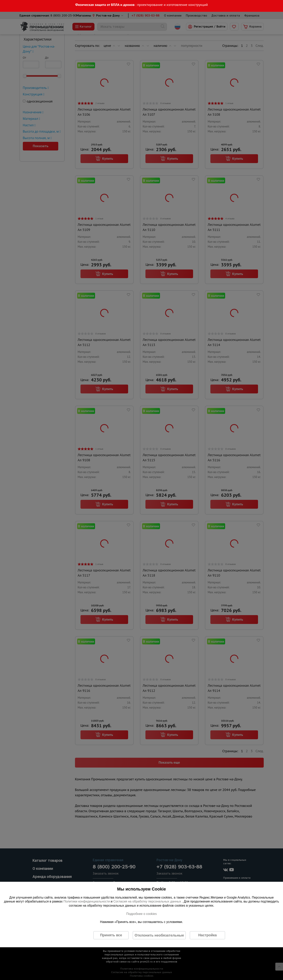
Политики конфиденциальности (87, 901)
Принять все (111, 935)
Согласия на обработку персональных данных (148, 901)
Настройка (207, 935)
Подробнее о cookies (141, 914)
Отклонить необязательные (159, 935)
